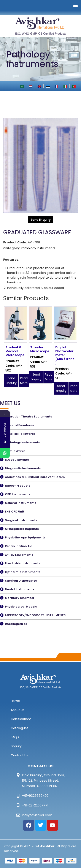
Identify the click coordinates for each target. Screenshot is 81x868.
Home (15, 701)
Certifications (21, 719)
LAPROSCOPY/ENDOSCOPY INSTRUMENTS (35, 615)
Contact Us (19, 755)
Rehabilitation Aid (19, 546)
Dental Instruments (20, 589)
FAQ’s (15, 737)
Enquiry (16, 746)
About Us (17, 710)
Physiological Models (21, 607)
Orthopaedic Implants (22, 529)
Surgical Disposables (21, 581)
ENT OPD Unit (15, 512)
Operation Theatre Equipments (28, 417)
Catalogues (20, 728)
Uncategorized (16, 624)
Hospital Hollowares (20, 434)
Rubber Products (17, 486)
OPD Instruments (18, 494)
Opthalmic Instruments (23, 572)
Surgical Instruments (21, 520)
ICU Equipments (17, 460)
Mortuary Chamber (20, 598)
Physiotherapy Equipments (25, 537)
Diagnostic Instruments (23, 468)
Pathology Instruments (38, 248)
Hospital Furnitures (19, 425)
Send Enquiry (40, 220)
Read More (24, 381)
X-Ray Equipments (19, 555)
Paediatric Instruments (22, 563)
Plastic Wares (15, 451)
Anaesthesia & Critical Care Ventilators (35, 477)
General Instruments (21, 503)
